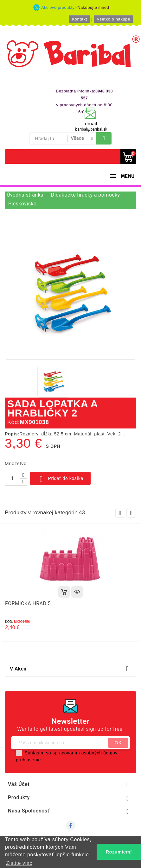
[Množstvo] (12, 479)
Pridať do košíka (60, 479)
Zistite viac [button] (19, 863)
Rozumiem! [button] (119, 852)
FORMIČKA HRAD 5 (28, 603)
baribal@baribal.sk (91, 129)
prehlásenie (28, 760)
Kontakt (79, 19)
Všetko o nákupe (113, 19)
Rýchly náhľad (77, 592)
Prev (120, 513)
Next (131, 513)
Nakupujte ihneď (93, 7)
